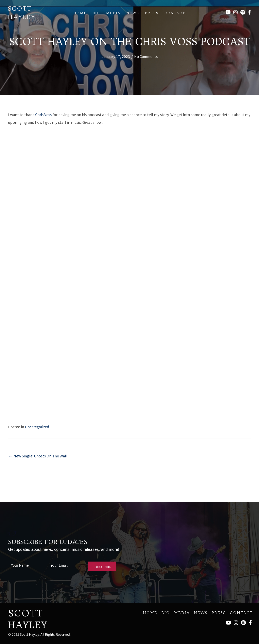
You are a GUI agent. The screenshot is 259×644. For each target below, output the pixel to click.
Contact (175, 13)
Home (80, 13)
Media (113, 13)
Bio (96, 13)
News (133, 13)
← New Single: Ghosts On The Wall (38, 456)
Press (152, 13)
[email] (67, 566)
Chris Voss (44, 115)
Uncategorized (37, 427)
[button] (102, 566)
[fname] (27, 566)
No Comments (146, 56)
